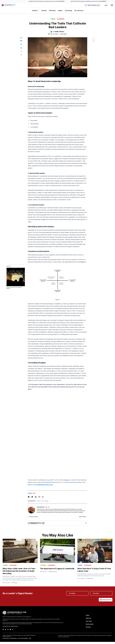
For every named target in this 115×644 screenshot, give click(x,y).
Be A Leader (45, 503)
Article (53, 21)
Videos (60, 13)
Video (80, 567)
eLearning (68, 13)
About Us (88, 620)
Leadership (61, 21)
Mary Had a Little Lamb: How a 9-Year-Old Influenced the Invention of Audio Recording (19, 573)
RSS (30, 640)
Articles (44, 13)
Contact (88, 629)
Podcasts (52, 13)
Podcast (43, 567)
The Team (89, 623)
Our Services (79, 13)
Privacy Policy (6, 640)
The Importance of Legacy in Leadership (57, 571)
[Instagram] (13, 632)
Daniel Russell (60, 34)
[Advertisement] (58, 408)
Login (105, 6)
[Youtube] (10, 632)
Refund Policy (14, 640)
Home (87, 617)
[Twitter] (6, 632)
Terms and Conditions (23, 640)
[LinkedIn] (8, 632)
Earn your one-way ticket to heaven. (10, 628)
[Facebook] (3, 632)
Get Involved (90, 626)
